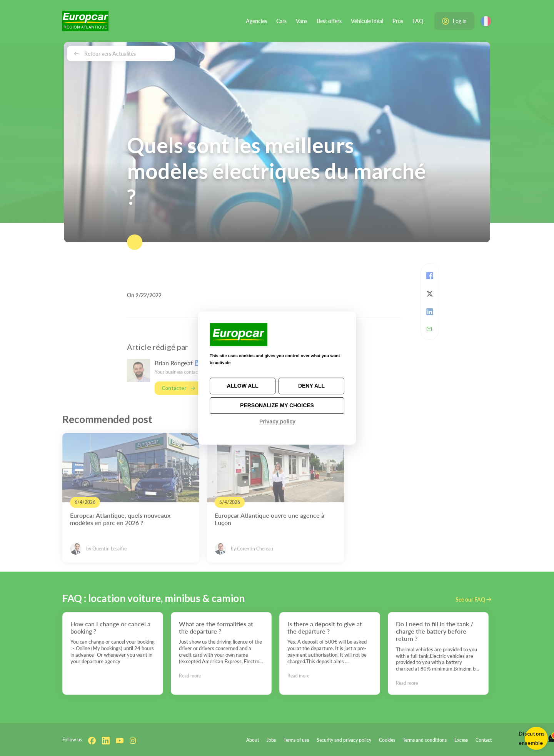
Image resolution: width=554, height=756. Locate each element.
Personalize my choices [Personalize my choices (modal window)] (277, 405)
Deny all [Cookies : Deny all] (311, 386)
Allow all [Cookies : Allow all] (243, 386)
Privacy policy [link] (277, 421)
